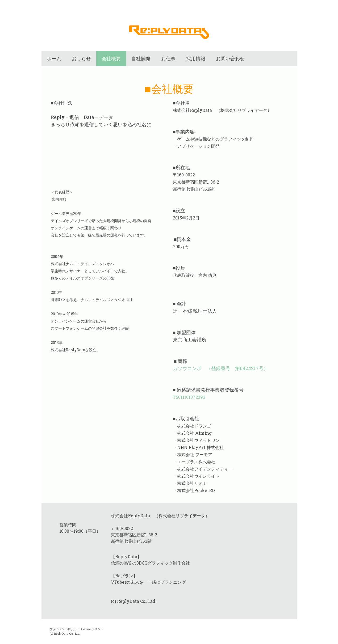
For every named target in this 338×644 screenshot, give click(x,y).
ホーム (54, 59)
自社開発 (141, 59)
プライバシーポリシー (64, 629)
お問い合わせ (230, 59)
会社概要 (111, 59)
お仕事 (168, 59)
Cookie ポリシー (92, 629)
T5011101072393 (189, 397)
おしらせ (81, 59)
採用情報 (196, 59)
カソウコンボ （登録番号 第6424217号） (221, 368)
